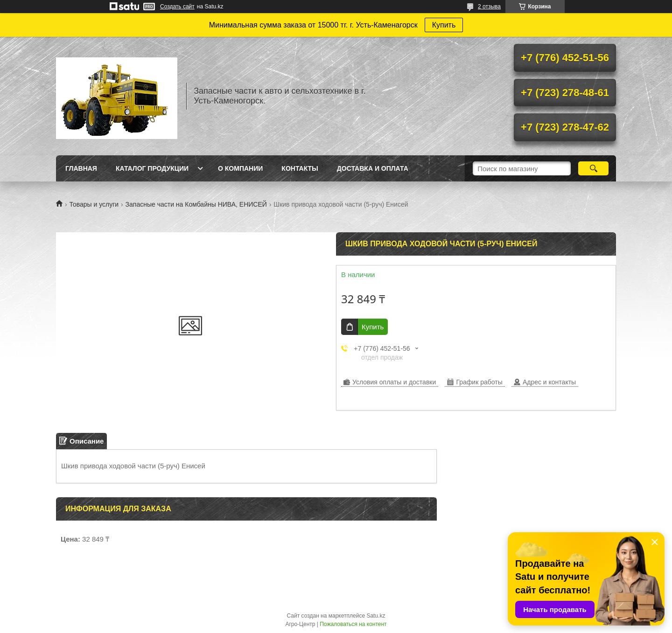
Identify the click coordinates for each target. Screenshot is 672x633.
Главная (81, 168)
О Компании (240, 168)
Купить (444, 25)
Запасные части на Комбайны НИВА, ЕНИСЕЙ (196, 204)
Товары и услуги (94, 204)
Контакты (300, 168)
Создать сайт (177, 7)
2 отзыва (489, 7)
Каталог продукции (152, 168)
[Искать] (593, 168)
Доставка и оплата (373, 168)
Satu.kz (376, 616)
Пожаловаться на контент (353, 624)
